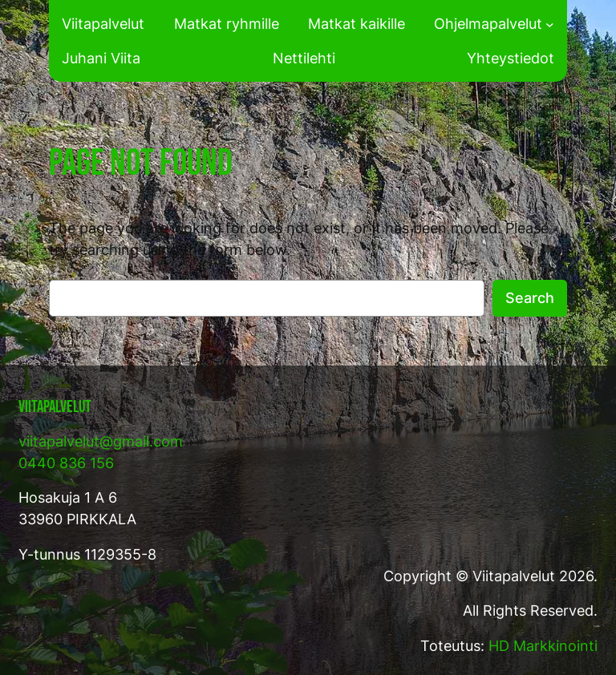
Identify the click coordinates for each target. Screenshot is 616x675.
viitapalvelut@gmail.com (101, 441)
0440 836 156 (66, 463)
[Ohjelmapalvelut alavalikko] (550, 24)
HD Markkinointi (543, 646)
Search (530, 298)
